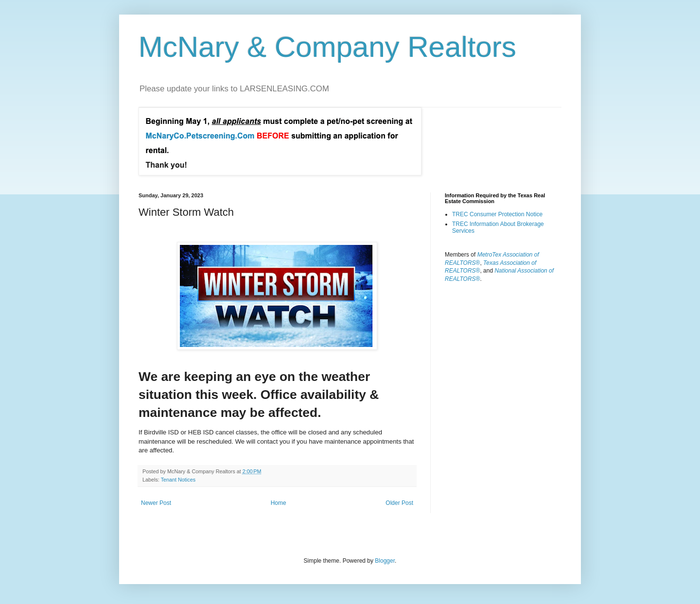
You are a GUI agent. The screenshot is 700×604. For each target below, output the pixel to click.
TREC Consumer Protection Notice (497, 214)
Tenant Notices (178, 480)
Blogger (385, 561)
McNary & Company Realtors (327, 47)
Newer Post (156, 503)
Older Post (399, 503)
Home (279, 503)
